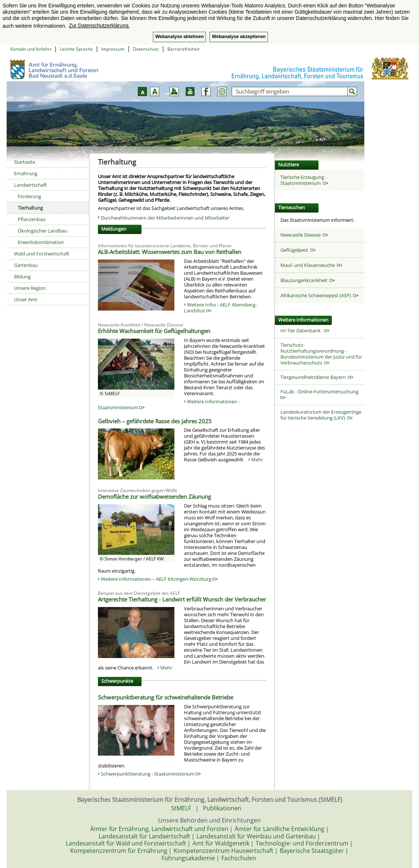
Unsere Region (30, 288)
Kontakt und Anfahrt (31, 49)
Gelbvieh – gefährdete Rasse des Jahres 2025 (155, 421)
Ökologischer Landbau (42, 231)
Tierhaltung (30, 208)
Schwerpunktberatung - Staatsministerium (151, 774)
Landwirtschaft (30, 185)
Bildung (22, 277)
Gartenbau (26, 265)
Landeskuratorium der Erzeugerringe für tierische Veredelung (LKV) (321, 415)
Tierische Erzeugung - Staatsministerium (304, 180)
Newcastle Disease (304, 235)
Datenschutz (146, 49)
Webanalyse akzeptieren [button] (239, 37)
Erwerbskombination (41, 242)
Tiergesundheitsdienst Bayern (317, 377)
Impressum (113, 49)
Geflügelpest (298, 250)
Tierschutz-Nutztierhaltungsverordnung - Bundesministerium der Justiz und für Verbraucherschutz (321, 354)
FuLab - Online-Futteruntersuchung (321, 394)
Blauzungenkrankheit (308, 280)
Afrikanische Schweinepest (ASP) (319, 295)
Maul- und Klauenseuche (311, 265)
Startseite (25, 162)
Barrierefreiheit (183, 49)
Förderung (29, 196)
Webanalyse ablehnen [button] (179, 37)
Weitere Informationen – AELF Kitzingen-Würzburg (159, 579)
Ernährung (26, 173)
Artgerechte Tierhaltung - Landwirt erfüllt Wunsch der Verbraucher (182, 599)
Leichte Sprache (76, 49)
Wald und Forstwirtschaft (42, 254)
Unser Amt (26, 299)
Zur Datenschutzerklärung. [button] (99, 26)
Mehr (257, 460)
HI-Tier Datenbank (305, 330)
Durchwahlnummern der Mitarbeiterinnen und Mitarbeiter (165, 218)
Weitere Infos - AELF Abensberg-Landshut (220, 308)
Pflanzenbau (32, 219)
